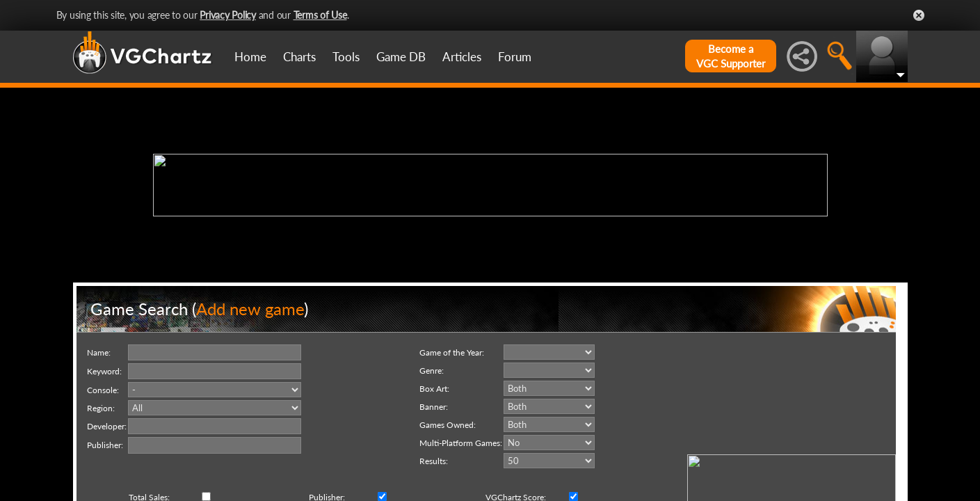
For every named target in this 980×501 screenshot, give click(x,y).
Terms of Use (320, 15)
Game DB (401, 57)
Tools (346, 57)
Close (919, 15)
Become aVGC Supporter (731, 56)
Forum (515, 57)
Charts (299, 57)
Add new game (250, 309)
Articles (462, 57)
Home (250, 57)
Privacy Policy (228, 15)
